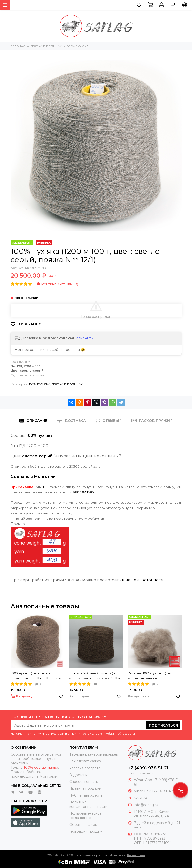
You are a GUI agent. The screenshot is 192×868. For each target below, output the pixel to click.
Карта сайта (136, 855)
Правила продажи (85, 788)
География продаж (86, 831)
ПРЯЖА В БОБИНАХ (67, 384)
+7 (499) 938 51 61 (148, 768)
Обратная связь (83, 825)
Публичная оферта (86, 795)
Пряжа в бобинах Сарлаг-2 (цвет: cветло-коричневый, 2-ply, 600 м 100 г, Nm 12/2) (95, 676)
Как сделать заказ (85, 761)
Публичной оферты (119, 733)
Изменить (84, 338)
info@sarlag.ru (146, 805)
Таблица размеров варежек (94, 754)
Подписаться (163, 725)
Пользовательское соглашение (86, 816)
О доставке (79, 775)
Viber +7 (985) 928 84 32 (155, 791)
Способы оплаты (84, 782)
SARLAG (141, 798)
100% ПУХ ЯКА (40, 384)
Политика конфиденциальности (88, 804)
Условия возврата (85, 768)
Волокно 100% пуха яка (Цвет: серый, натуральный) (151, 675)
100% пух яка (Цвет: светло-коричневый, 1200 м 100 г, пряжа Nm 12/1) (36, 676)
